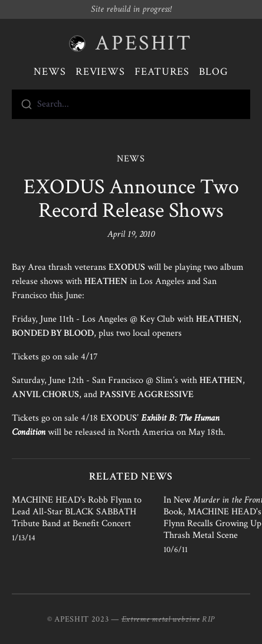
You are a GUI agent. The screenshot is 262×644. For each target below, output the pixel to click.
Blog (214, 72)
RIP (208, 619)
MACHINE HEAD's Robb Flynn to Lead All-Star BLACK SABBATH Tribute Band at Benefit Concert (77, 512)
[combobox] (131, 104)
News (50, 72)
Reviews (100, 72)
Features (162, 72)
